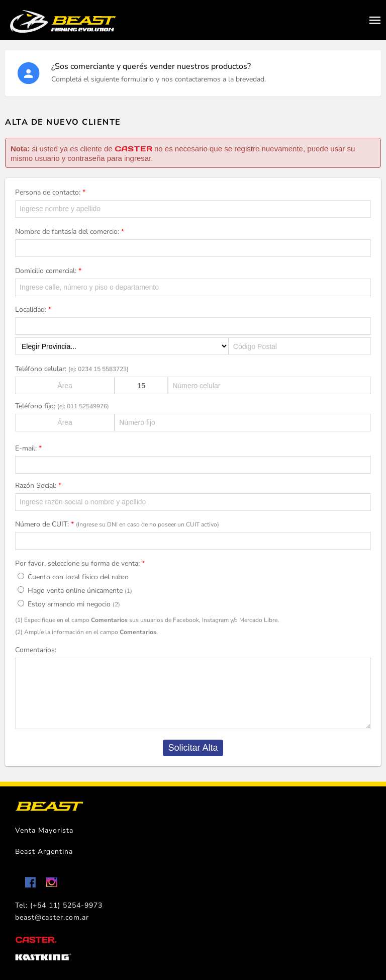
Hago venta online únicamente (75, 591)
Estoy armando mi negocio (69, 604)
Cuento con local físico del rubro (73, 577)
